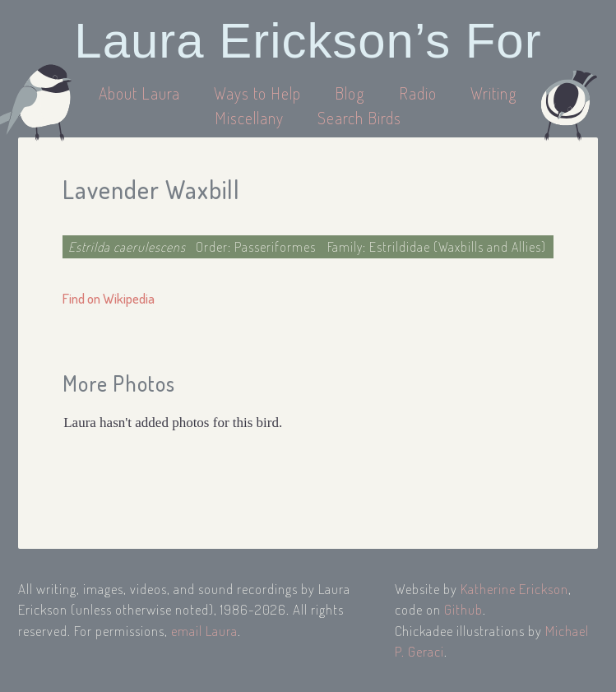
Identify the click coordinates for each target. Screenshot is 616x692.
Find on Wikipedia (109, 298)
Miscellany (249, 118)
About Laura (141, 93)
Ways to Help (259, 93)
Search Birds (359, 118)
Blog (350, 93)
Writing (494, 93)
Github (463, 609)
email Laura (204, 631)
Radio (420, 93)
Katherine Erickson (514, 589)
